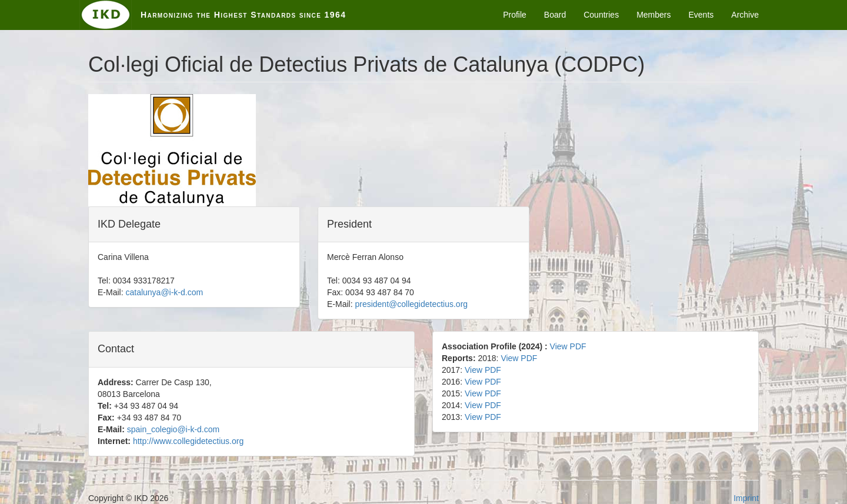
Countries (601, 15)
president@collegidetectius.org (411, 304)
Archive (745, 15)
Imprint (746, 498)
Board (555, 15)
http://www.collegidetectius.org (188, 441)
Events (701, 15)
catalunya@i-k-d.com (164, 292)
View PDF (568, 346)
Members (653, 15)
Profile (515, 15)
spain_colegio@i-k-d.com (173, 429)
